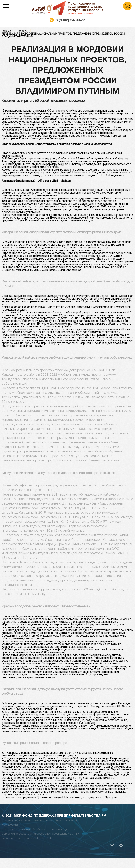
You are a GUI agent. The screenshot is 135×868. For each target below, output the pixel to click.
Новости (22, 31)
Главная (6, 31)
